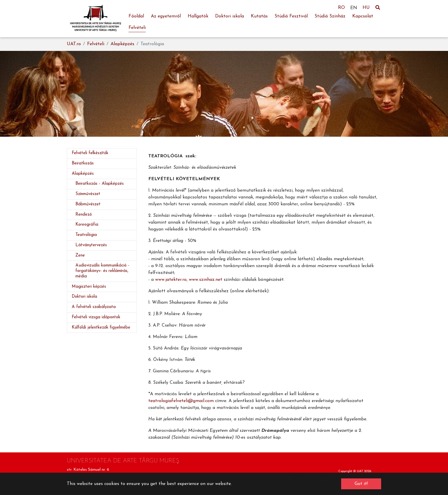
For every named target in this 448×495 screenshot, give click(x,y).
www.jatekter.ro (171, 280)
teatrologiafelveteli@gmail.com (181, 401)
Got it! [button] (361, 484)
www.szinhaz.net (206, 280)
